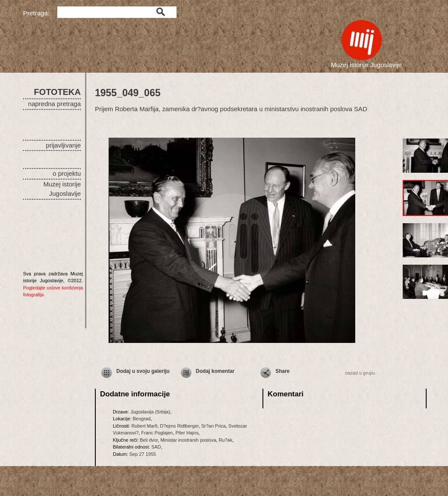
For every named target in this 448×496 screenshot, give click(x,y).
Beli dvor (149, 440)
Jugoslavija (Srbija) (150, 412)
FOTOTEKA (57, 92)
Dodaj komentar (215, 371)
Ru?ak (226, 440)
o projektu (67, 173)
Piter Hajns (187, 433)
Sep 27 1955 (143, 454)
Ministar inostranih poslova (188, 440)
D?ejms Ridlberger (179, 426)
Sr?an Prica (214, 426)
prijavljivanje (63, 145)
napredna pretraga (55, 104)
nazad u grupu (360, 373)
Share (282, 371)
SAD (156, 447)
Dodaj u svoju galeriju (143, 371)
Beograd (141, 419)
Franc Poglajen (157, 433)
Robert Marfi (144, 426)
